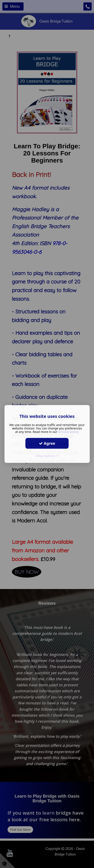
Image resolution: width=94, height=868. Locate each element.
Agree (47, 443)
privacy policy (69, 432)
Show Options (47, 456)
